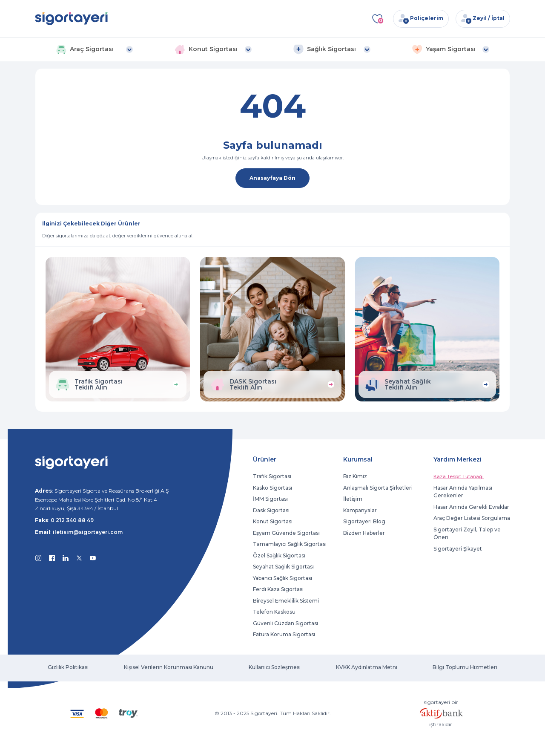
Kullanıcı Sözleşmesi (275, 667)
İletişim (353, 499)
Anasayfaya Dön (272, 178)
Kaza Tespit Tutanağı (459, 476)
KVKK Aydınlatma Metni (367, 667)
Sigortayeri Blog (364, 521)
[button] (94, 49)
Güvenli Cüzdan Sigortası (285, 623)
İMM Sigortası (270, 499)
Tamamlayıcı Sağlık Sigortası (290, 544)
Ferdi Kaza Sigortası (278, 589)
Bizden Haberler (364, 533)
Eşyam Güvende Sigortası (286, 533)
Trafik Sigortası (272, 476)
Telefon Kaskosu (274, 612)
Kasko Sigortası (272, 488)
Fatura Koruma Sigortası (284, 634)
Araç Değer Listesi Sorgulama (472, 518)
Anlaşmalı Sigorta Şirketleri (378, 488)
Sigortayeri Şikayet (458, 549)
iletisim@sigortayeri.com (88, 532)
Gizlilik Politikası (68, 667)
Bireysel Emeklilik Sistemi (286, 601)
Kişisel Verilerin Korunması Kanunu (169, 667)
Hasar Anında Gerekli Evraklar (471, 507)
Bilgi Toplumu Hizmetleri (465, 667)
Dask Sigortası (271, 510)
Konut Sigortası (273, 521)
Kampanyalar (360, 510)
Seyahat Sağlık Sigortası (283, 567)
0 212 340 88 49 (72, 520)
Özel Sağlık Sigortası (279, 555)
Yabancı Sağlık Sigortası (283, 578)
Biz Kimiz (355, 476)
